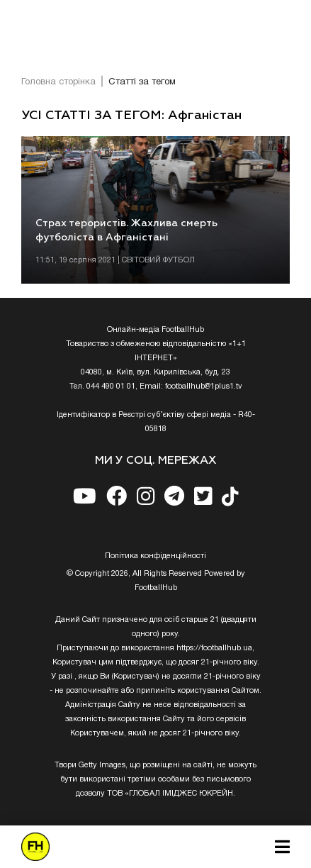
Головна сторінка (58, 82)
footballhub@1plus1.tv (204, 386)
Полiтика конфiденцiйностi (155, 556)
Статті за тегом (142, 82)
